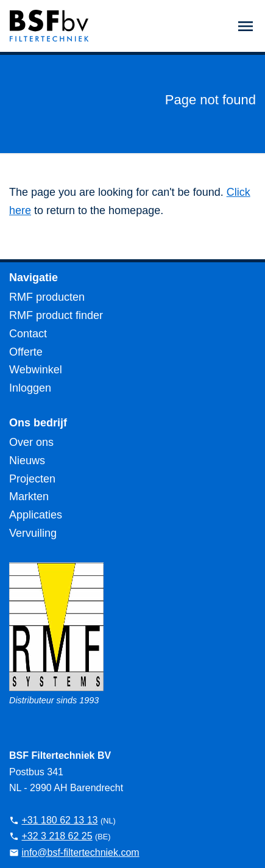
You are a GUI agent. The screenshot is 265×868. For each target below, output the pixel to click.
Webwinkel (36, 370)
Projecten (32, 479)
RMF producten (47, 297)
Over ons (31, 442)
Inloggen (30, 388)
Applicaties (36, 515)
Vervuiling (33, 533)
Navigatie (34, 278)
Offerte (26, 352)
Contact (28, 334)
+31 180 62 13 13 (59, 820)
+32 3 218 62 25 (57, 836)
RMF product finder (56, 315)
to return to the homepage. (97, 210)
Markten (29, 497)
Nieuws (27, 461)
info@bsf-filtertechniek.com (80, 852)
